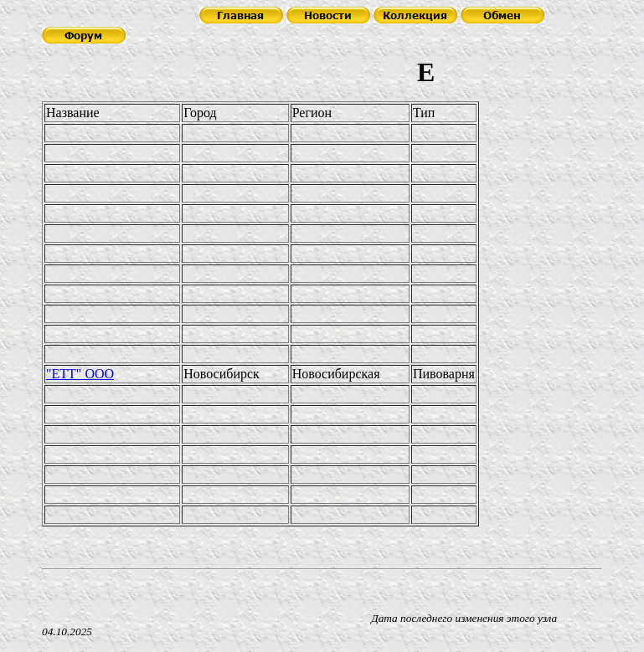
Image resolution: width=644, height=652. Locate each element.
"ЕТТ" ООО (80, 374)
